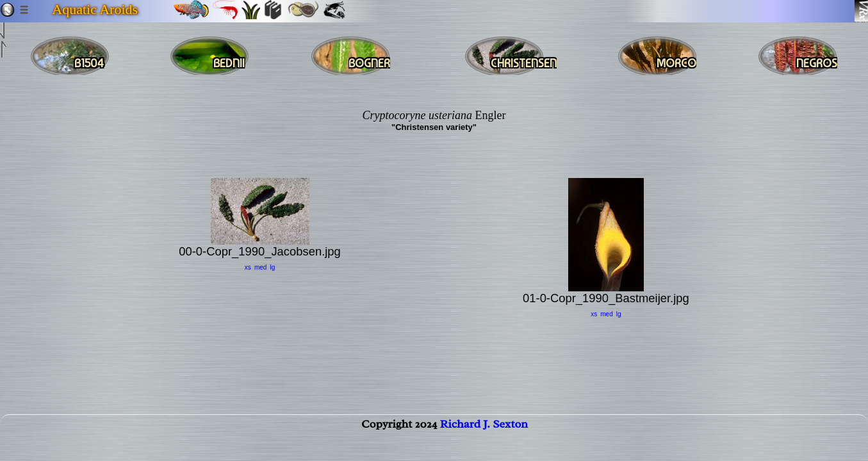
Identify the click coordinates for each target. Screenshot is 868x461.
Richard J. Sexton (484, 436)
